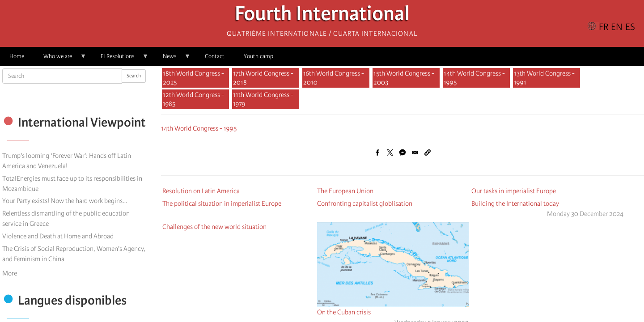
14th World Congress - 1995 (474, 78)
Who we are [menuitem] (60, 59)
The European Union (345, 191)
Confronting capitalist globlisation (365, 203)
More (10, 273)
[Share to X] (390, 153)
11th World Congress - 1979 (263, 99)
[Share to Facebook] (377, 153)
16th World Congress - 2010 (334, 78)
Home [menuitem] (17, 56)
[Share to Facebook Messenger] (402, 153)
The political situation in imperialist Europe (222, 203)
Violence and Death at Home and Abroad (58, 236)
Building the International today (515, 203)
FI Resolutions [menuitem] (120, 59)
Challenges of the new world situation (214, 227)
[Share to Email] (415, 153)
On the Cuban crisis (344, 312)
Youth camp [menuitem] (258, 56)
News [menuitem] (172, 59)
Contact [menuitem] (215, 56)
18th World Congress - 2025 (193, 78)
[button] (428, 153)
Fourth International (322, 16)
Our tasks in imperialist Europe (514, 191)
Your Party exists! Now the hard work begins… (65, 201)
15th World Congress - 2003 (404, 78)
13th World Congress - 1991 (544, 78)
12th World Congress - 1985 (193, 99)
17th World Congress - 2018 (263, 78)
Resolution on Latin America (201, 191)
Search (134, 76)
